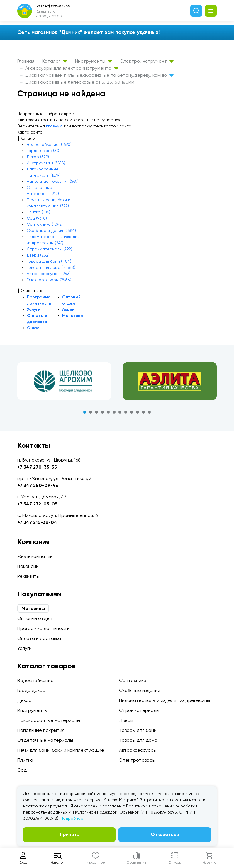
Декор (24, 700)
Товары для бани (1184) (49, 261)
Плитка (25, 760)
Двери (126, 720)
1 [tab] (85, 412)
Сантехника (133, 680)
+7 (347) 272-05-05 (53, 6)
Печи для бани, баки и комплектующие (61, 750)
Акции (68, 309)
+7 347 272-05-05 (37, 504)
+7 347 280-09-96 (38, 485)
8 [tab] (126, 412)
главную (54, 126)
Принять (69, 834)
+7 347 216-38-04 (37, 522)
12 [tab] (149, 412)
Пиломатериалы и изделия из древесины (165, 700)
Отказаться (165, 834)
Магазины (73, 316)
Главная (26, 61)
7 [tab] (120, 412)
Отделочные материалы (45, 740)
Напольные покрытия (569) (53, 181)
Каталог (55, 61)
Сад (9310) (37, 218)
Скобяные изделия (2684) (51, 230)
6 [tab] (114, 412)
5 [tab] (108, 412)
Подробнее (72, 818)
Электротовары (137, 760)
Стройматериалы (139, 710)
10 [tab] (138, 412)
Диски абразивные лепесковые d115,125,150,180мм (80, 82)
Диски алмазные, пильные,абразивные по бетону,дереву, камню (99, 75)
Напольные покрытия (41, 730)
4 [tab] (102, 412)
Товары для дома (138, 740)
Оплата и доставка (39, 638)
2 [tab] (91, 412)
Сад (22, 770)
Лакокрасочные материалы (49, 720)
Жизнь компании (35, 556)
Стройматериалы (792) (49, 249)
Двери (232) (38, 255)
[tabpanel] (64, 381)
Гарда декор (31, 690)
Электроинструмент (147, 61)
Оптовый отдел (35, 618)
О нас (33, 328)
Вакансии (28, 566)
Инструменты (94, 61)
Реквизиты (28, 576)
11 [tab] (143, 412)
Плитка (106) (38, 212)
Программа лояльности (44, 628)
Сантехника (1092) (45, 224)
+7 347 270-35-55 (37, 467)
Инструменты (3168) (46, 163)
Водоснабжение (35, 680)
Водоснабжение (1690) (49, 144)
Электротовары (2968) (49, 280)
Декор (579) (38, 157)
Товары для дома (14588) (51, 267)
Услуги (34, 309)
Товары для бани (138, 730)
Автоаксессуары (138, 750)
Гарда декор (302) (45, 151)
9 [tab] (132, 412)
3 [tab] (96, 412)
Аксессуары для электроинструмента (72, 68)
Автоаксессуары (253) (49, 274)
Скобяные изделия (140, 690)
